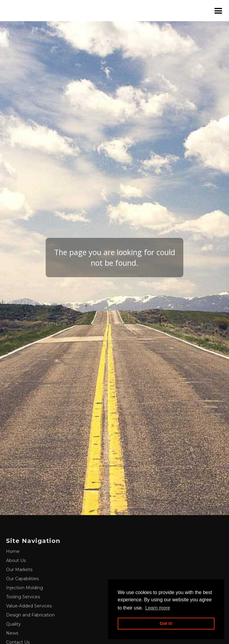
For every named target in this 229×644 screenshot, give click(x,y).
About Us (16, 560)
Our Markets (19, 570)
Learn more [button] (158, 608)
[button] (218, 11)
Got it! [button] (166, 623)
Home (13, 551)
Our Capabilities (22, 579)
